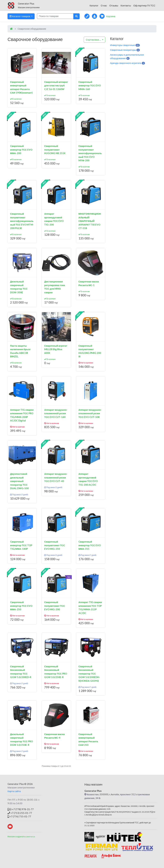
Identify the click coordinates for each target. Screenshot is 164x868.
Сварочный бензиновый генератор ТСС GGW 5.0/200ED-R (21, 672)
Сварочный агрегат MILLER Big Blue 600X (56, 349)
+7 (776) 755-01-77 (19, 816)
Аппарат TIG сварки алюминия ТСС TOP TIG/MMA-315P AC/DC (90, 608)
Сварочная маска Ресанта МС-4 (54, 736)
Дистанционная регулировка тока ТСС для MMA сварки (55, 287)
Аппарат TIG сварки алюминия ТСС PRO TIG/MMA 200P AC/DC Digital (22, 415)
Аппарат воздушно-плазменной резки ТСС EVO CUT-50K (90, 413)
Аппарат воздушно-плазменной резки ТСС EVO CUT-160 (56, 413)
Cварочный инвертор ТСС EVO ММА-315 (90, 545)
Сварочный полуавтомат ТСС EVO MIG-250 (55, 545)
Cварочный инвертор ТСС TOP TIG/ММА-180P (21, 545)
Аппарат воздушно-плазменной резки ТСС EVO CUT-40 (56, 477)
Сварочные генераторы (125, 50)
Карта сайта (14, 791)
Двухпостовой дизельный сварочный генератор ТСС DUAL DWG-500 (19, 481)
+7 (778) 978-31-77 (21, 809)
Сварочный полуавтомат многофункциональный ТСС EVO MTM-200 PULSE (22, 221)
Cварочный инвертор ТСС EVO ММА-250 (21, 606)
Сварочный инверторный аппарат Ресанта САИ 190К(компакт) (21, 87)
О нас (104, 5)
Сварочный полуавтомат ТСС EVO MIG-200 (55, 606)
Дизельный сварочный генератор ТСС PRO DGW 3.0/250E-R (21, 740)
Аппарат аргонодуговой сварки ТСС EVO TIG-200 (54, 219)
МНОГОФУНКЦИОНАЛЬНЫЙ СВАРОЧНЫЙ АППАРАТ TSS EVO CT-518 (90, 221)
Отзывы (114, 5)
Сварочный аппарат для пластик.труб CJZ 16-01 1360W (56, 85)
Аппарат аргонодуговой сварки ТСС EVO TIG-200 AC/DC (88, 479)
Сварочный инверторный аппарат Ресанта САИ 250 (88, 740)
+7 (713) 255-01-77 (20, 813)
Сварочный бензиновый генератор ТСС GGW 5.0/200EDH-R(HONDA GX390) (89, 674)
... (94, 40)
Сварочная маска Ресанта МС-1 (89, 283)
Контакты (126, 5)
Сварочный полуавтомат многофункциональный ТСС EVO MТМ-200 (90, 153)
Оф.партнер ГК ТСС (144, 5)
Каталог (94, 5)
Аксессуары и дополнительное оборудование (127, 57)
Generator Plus (16, 784)
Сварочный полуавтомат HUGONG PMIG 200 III (90, 351)
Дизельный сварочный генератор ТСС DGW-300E (19, 287)
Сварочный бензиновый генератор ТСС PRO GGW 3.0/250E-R (56, 672)
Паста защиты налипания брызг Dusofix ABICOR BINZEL (20, 351)
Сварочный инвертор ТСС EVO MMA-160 (90, 85)
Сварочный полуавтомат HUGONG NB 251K (55, 150)
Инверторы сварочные (125, 45)
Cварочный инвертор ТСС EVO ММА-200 (21, 150)
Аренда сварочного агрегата (127, 63)
